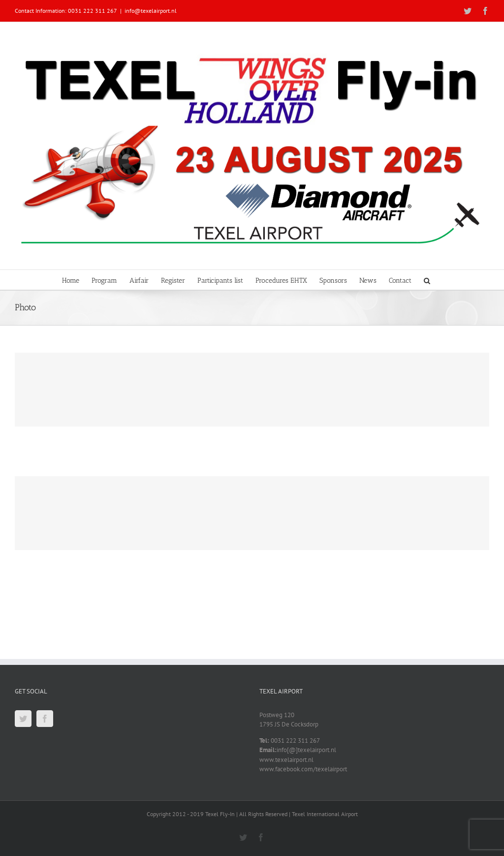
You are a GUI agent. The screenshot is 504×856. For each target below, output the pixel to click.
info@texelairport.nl (151, 11)
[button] (427, 280)
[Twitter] (23, 719)
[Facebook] (45, 719)
